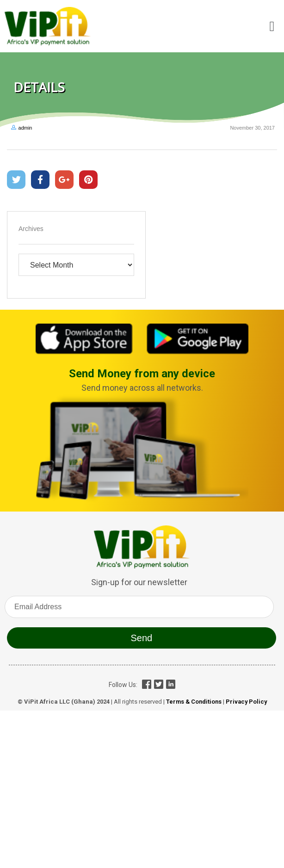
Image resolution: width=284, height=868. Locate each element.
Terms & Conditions (194, 702)
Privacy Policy (246, 702)
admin (25, 128)
